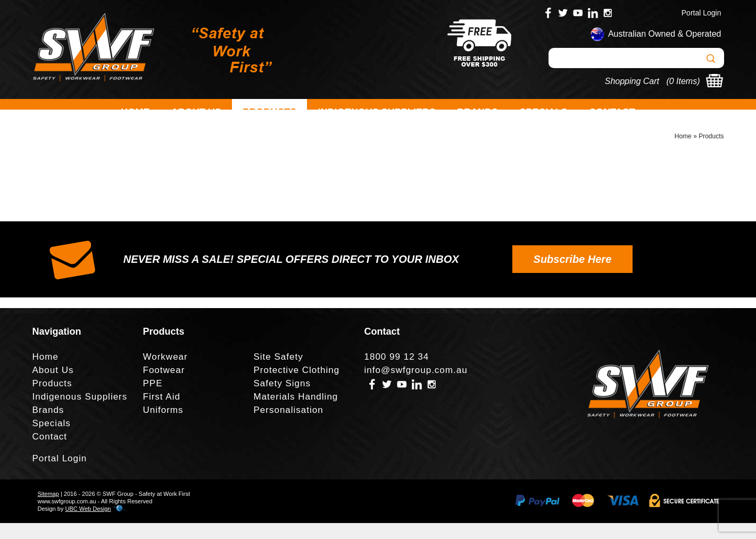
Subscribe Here (573, 275)
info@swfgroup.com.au (416, 386)
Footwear (164, 386)
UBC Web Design (88, 525)
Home (135, 112)
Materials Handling (296, 413)
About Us (196, 112)
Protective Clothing (297, 386)
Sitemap (48, 510)
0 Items (683, 81)
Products (269, 112)
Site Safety (279, 373)
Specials (544, 112)
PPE (153, 399)
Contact (612, 112)
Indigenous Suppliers (377, 112)
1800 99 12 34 (397, 373)
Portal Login (701, 13)
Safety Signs (282, 399)
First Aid (162, 413)
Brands (477, 112)
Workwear (165, 373)
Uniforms (163, 426)
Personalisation (289, 426)
